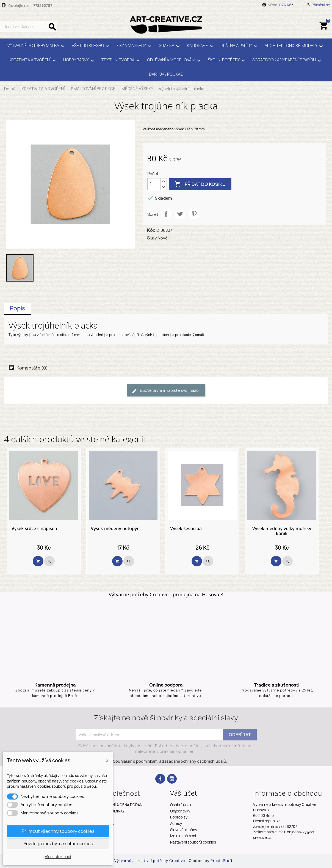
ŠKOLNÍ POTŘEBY (227, 60)
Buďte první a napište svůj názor (166, 391)
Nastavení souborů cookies (193, 842)
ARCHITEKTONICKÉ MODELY (295, 46)
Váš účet (184, 793)
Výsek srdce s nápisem (35, 529)
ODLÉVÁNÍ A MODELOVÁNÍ (175, 60)
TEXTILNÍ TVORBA (121, 60)
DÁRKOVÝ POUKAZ (166, 74)
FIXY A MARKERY (135, 46)
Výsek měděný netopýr (115, 529)
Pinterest (194, 214)
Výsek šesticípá (186, 529)
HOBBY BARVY (80, 60)
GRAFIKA (170, 46)
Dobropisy (179, 817)
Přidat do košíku (200, 184)
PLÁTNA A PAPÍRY (240, 46)
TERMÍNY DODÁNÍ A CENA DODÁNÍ (115, 805)
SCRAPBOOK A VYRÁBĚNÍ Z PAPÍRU (288, 60)
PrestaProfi (221, 861)
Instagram (172, 779)
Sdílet (166, 214)
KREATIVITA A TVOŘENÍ (33, 60)
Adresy (176, 823)
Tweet (180, 214)
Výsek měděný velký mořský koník (282, 531)
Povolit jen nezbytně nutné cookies (58, 844)
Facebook (160, 779)
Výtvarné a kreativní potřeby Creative (150, 861)
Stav (152, 238)
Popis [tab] (18, 308)
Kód (151, 230)
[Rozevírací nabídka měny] (287, 5)
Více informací (58, 857)
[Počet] (154, 184)
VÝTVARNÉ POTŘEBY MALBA (37, 46)
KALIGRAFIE (201, 46)
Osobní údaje (181, 805)
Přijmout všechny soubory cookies (58, 831)
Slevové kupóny (184, 830)
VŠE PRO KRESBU (91, 46)
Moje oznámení (183, 836)
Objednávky (180, 811)
